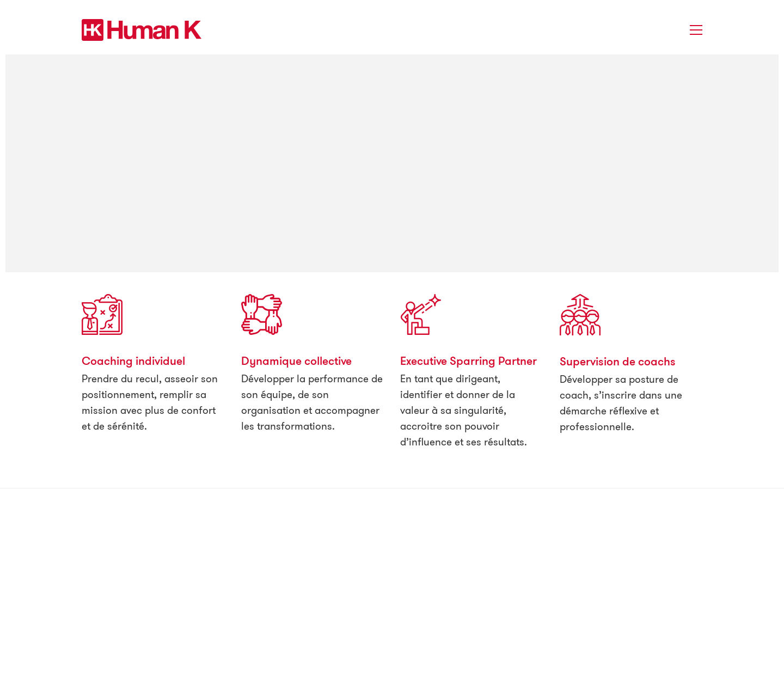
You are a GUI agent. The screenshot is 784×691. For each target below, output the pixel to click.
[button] (696, 30)
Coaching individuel (133, 361)
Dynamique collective (296, 361)
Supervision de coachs (618, 361)
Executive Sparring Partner (468, 361)
